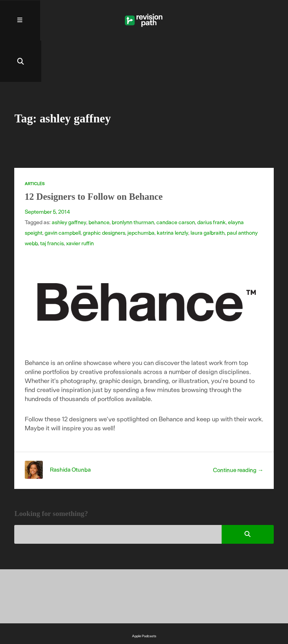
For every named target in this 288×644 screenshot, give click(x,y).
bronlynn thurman (133, 181)
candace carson (175, 181)
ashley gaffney (69, 181)
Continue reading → (238, 429)
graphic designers (104, 192)
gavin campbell (63, 192)
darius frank (211, 181)
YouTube (144, 614)
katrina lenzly (172, 192)
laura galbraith (207, 192)
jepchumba (141, 192)
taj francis (52, 202)
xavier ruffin (80, 202)
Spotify (144, 604)
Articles (35, 143)
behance (99, 181)
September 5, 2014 (47, 171)
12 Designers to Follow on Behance (95, 156)
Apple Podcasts (144, 595)
